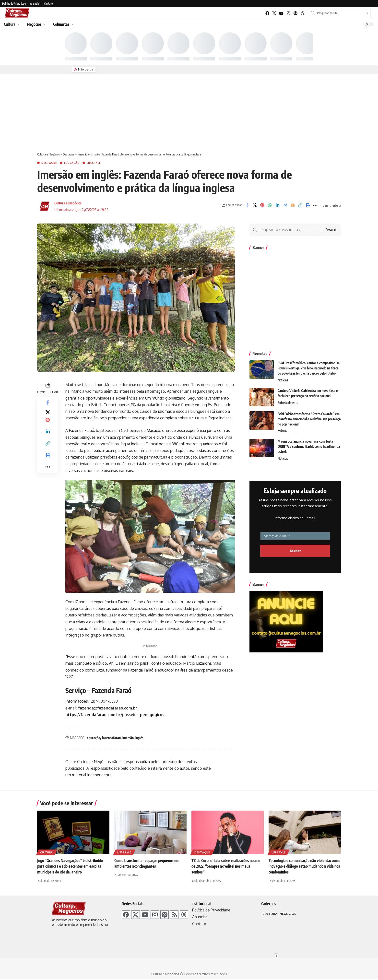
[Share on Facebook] (247, 205)
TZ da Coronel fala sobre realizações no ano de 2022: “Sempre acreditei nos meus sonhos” (226, 866)
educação (94, 738)
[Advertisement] (189, 110)
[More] (315, 205)
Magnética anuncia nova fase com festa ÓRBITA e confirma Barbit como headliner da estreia (309, 446)
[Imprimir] (308, 205)
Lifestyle (94, 163)
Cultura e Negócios (68, 203)
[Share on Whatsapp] (270, 205)
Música (282, 431)
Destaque (49, 163)
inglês (139, 738)
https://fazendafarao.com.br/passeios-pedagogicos (115, 715)
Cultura (47, 852)
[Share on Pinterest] (262, 205)
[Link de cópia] (300, 205)
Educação (72, 163)
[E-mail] (293, 205)
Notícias (283, 380)
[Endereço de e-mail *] (295, 536)
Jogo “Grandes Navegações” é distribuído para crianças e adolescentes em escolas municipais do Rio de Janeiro (70, 866)
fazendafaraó (111, 738)
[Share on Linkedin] (277, 205)
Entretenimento (288, 403)
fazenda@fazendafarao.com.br (108, 708)
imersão (128, 738)
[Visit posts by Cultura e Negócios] (45, 206)
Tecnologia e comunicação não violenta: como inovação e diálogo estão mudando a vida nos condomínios (304, 866)
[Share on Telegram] (285, 205)
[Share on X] (255, 205)
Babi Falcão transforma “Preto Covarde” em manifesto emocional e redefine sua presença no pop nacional (309, 419)
